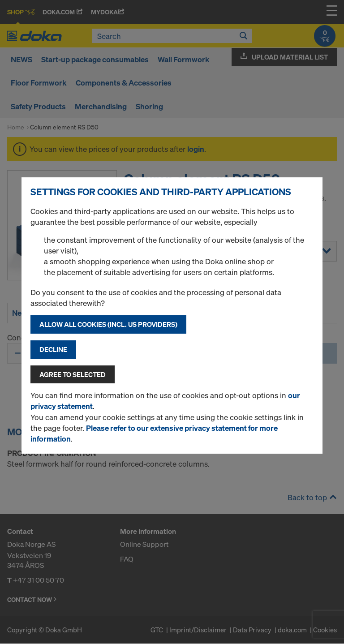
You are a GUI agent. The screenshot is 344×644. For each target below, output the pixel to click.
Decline (53, 349)
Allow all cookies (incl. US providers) (108, 324)
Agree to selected (73, 374)
